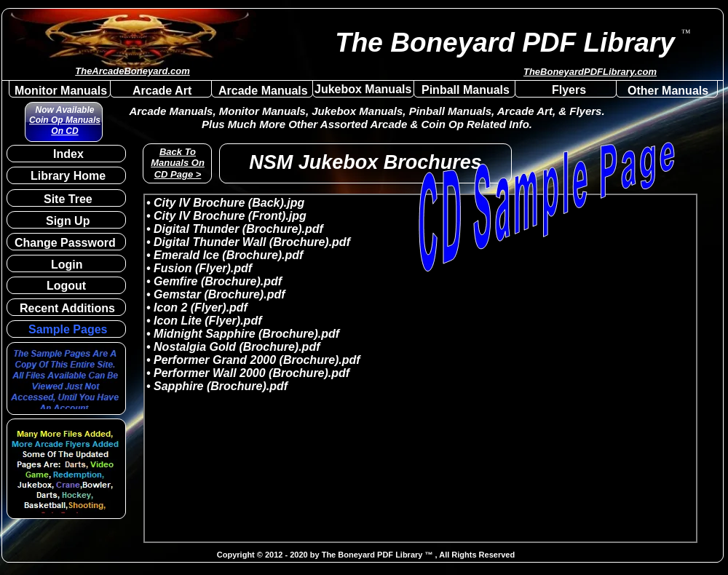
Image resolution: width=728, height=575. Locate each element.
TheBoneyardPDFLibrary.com (590, 72)
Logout (66, 286)
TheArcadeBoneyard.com (132, 71)
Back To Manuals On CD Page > (178, 163)
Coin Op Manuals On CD (65, 125)
